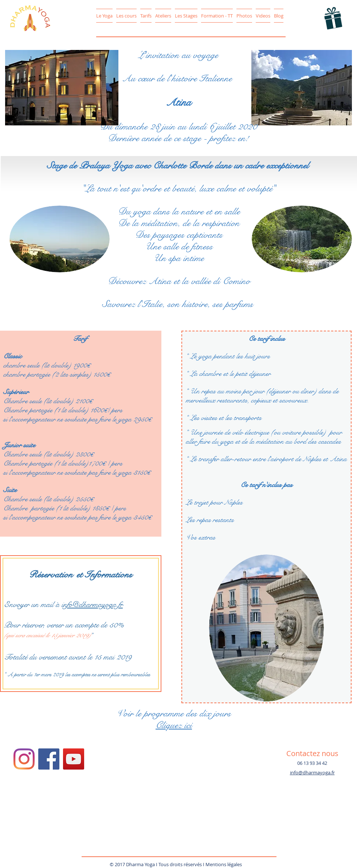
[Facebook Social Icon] (49, 759)
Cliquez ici (174, 725)
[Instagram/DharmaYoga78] (24, 759)
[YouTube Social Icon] (74, 759)
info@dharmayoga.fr (92, 604)
